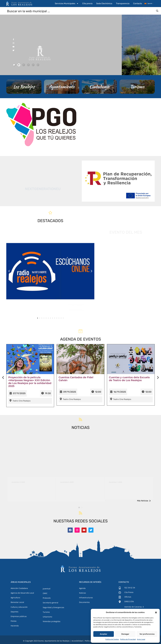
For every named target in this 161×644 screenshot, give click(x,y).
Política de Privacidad (128, 639)
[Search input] (81, 11)
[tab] (14, 65)
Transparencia (123, 3)
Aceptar (104, 634)
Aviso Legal (141, 639)
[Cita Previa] (120, 593)
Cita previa (87, 3)
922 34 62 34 (130, 588)
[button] (156, 612)
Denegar (125, 634)
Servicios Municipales (67, 4)
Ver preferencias (147, 634)
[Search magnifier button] (157, 11)
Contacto (138, 3)
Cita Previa (129, 592)
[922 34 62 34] (120, 588)
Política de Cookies (112, 639)
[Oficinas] (120, 597)
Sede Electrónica (104, 3)
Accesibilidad (77, 641)
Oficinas (128, 597)
